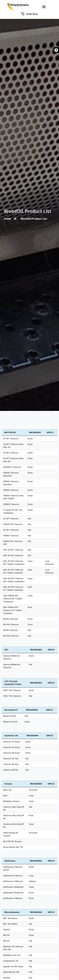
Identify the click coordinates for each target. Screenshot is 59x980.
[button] (56, 50)
